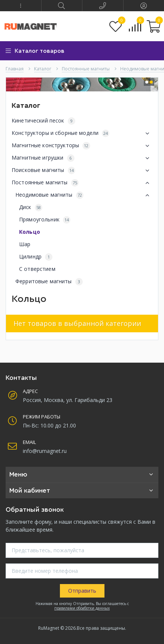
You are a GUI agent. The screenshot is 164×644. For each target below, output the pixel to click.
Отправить (82, 591)
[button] (21, 6)
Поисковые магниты (82, 170)
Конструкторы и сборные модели (82, 133)
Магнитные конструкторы (82, 146)
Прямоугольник (45, 220)
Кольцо (30, 232)
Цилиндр (36, 257)
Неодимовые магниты (84, 195)
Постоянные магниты (82, 183)
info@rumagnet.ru (45, 451)
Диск (31, 207)
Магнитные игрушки (82, 158)
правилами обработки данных (82, 608)
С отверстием (37, 269)
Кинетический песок (43, 121)
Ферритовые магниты (49, 282)
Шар (25, 244)
